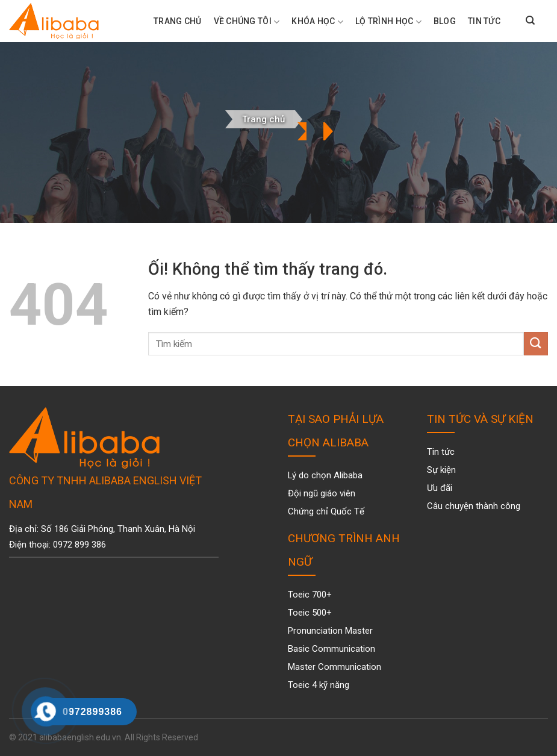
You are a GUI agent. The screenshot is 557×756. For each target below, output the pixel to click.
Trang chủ (263, 119)
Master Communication (335, 667)
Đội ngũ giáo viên (322, 493)
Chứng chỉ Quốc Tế (326, 511)
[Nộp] (536, 344)
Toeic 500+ (310, 613)
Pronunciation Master (330, 631)
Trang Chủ (178, 21)
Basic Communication (331, 649)
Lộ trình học (388, 22)
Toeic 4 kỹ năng (319, 685)
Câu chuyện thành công (474, 506)
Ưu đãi (440, 488)
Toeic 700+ (310, 595)
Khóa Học (317, 22)
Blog (445, 21)
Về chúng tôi (247, 22)
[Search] (530, 21)
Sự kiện (441, 470)
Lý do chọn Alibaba (325, 475)
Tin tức (484, 21)
